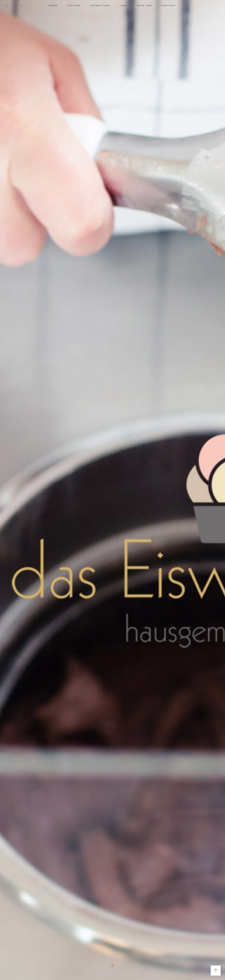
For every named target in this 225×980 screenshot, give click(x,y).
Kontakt (169, 6)
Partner (74, 6)
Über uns (145, 6)
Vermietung (100, 6)
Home (53, 6)
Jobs (124, 6)
